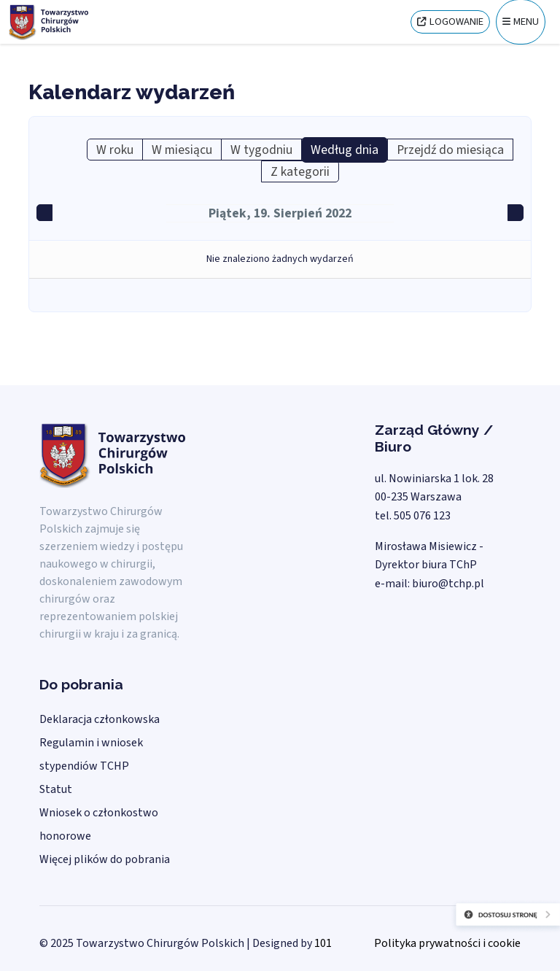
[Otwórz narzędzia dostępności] (471, 927)
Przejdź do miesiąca (450, 150)
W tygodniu (261, 150)
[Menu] (521, 22)
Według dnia (345, 150)
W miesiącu (182, 150)
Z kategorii (300, 172)
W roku (115, 150)
